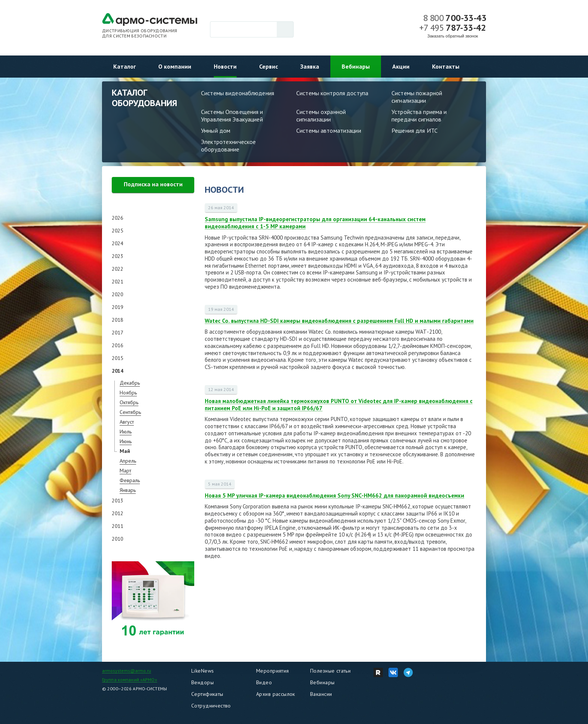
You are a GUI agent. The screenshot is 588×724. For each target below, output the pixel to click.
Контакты (446, 66)
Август (127, 422)
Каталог (124, 66)
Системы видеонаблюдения (238, 93)
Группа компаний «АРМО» (130, 680)
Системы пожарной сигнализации (417, 97)
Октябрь (129, 402)
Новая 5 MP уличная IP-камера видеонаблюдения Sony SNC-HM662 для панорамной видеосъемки (334, 495)
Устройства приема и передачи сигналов (419, 115)
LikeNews (202, 671)
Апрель (128, 461)
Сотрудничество (211, 706)
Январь (128, 490)
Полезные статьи (330, 671)
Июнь (126, 441)
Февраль (130, 480)
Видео (264, 682)
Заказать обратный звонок (453, 36)
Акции (401, 66)
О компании (175, 66)
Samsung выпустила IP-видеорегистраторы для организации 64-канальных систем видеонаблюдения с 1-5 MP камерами (315, 223)
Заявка (310, 66)
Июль (126, 432)
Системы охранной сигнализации (321, 115)
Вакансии (321, 694)
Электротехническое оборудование (228, 145)
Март (125, 471)
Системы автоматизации (329, 130)
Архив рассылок (276, 694)
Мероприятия (273, 671)
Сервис (268, 66)
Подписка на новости (153, 184)
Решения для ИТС (415, 130)
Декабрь (130, 383)
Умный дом (216, 130)
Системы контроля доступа (332, 93)
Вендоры (202, 682)
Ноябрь (128, 393)
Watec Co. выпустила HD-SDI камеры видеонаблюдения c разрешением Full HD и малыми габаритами (339, 321)
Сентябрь (130, 412)
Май (125, 451)
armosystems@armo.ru (127, 671)
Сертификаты (207, 694)
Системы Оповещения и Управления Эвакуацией (232, 115)
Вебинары (356, 66)
